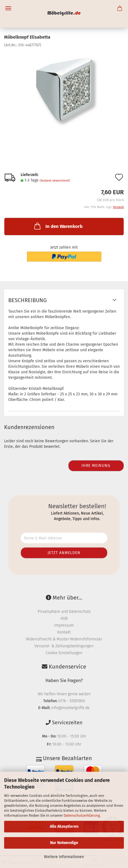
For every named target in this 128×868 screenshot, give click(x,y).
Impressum (64, 625)
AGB (64, 618)
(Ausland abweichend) (55, 181)
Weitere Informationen (64, 857)
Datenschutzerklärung (82, 815)
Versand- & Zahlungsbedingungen (64, 646)
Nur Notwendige (64, 843)
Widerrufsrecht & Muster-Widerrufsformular (64, 639)
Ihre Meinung (96, 466)
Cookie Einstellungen (64, 653)
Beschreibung (28, 300)
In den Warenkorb (58, 226)
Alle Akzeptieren (64, 826)
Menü (8, 8)
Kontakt (64, 632)
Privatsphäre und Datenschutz (64, 612)
